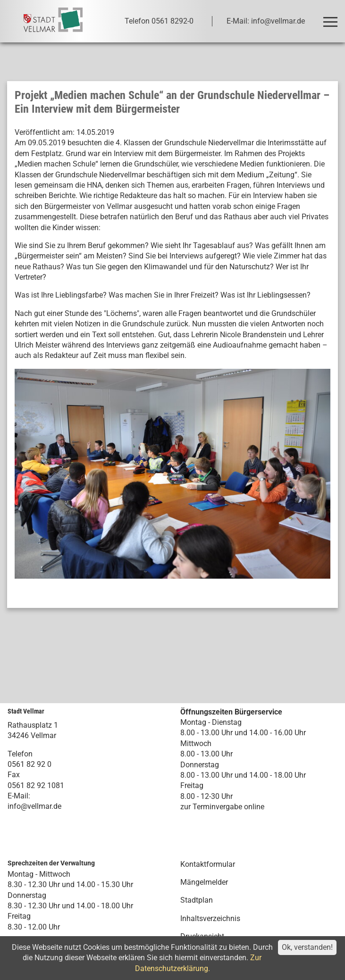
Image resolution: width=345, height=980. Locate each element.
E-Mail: (19, 796)
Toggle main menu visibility (332, 18)
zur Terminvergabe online (222, 807)
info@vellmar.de (34, 806)
